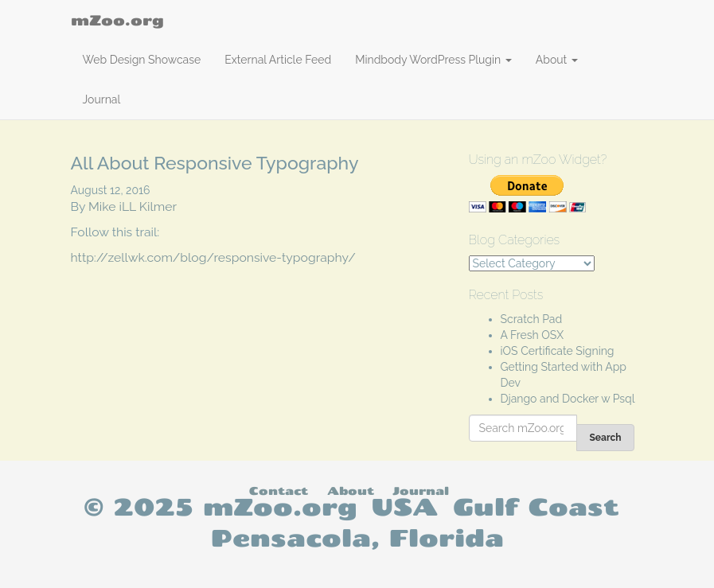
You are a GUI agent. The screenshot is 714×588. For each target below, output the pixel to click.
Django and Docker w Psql (568, 399)
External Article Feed (278, 60)
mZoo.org (117, 20)
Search (605, 438)
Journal (102, 99)
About (557, 60)
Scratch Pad (532, 319)
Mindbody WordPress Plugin (433, 60)
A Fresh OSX (533, 335)
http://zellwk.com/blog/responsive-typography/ (213, 257)
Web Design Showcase (142, 60)
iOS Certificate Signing (558, 351)
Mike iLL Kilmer (133, 206)
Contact (279, 491)
